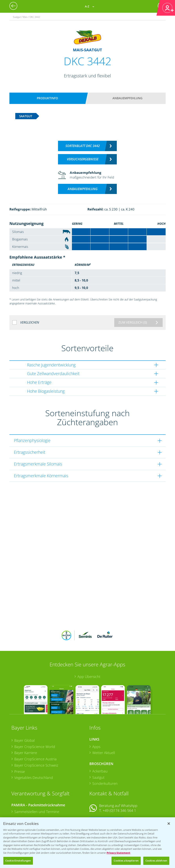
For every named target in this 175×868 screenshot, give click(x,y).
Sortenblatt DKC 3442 (83, 146)
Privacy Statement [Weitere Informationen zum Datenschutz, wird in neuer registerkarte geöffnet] (118, 853)
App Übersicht (89, 651)
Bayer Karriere (26, 727)
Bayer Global (24, 715)
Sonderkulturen (105, 758)
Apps (96, 721)
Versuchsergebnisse (83, 159)
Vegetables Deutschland (34, 752)
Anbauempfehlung (127, 98)
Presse (20, 746)
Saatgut (98, 752)
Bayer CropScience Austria (35, 733)
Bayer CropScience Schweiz (36, 739)
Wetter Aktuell (104, 727)
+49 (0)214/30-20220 (119, 812)
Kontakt (101, 795)
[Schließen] (169, 824)
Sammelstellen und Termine (37, 786)
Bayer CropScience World (35, 721)
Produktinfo (47, 98)
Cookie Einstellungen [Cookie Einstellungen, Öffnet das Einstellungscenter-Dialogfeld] (18, 861)
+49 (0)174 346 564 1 (119, 785)
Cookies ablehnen (156, 861)
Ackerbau (100, 745)
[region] (87, 843)
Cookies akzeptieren (126, 861)
